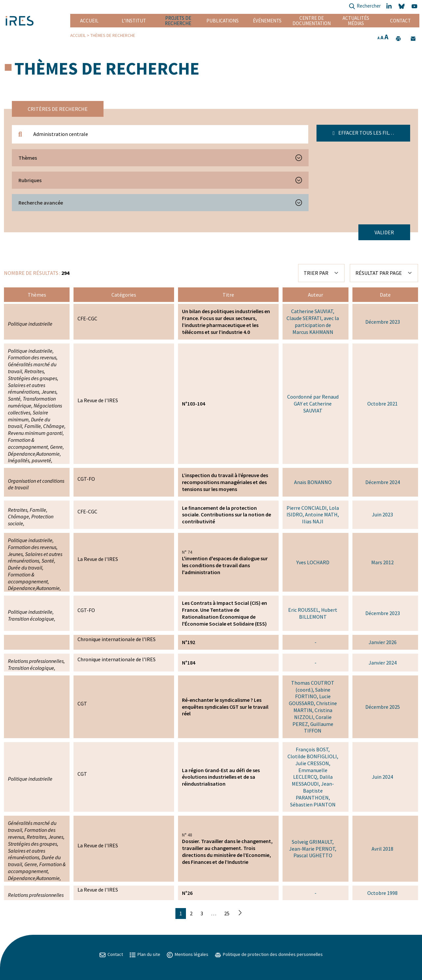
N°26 (187, 893)
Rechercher (365, 6)
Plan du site (145, 954)
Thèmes (28, 158)
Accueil (89, 21)
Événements (267, 21)
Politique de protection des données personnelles (269, 954)
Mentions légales (188, 954)
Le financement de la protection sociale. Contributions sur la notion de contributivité (226, 515)
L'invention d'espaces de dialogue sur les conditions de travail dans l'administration (225, 565)
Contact (400, 21)
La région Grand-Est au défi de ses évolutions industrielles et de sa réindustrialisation (221, 777)
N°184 (189, 663)
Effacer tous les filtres (367, 133)
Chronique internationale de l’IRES (117, 639)
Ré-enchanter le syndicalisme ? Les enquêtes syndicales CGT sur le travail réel (225, 707)
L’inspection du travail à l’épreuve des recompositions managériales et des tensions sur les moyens (225, 482)
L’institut (134, 21)
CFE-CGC (87, 318)
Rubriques (30, 180)
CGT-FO (86, 479)
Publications (223, 21)
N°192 (189, 642)
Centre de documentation (311, 21)
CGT (82, 703)
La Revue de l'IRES (98, 400)
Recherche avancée (41, 203)
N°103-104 (194, 404)
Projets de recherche (178, 21)
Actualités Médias (356, 21)
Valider (384, 232)
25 (227, 913)
